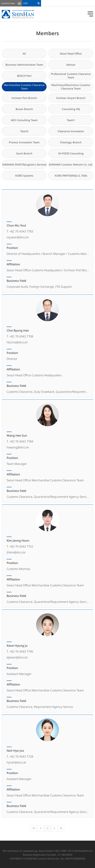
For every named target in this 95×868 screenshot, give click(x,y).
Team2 (24, 131)
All (24, 54)
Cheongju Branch (71, 142)
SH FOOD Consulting (71, 153)
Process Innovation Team (24, 142)
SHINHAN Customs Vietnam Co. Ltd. (71, 164)
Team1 (71, 120)
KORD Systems (24, 176)
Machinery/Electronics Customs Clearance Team (71, 87)
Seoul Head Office (71, 54)
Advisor (71, 65)
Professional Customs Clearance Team (71, 76)
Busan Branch (24, 109)
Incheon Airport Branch (71, 98)
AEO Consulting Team (24, 120)
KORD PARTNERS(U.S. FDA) (71, 176)
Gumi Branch (24, 153)
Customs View (8, 3)
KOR (25, 3)
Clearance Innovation (71, 131)
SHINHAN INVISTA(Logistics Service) (24, 164)
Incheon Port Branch (24, 98)
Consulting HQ (71, 109)
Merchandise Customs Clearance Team (24, 87)
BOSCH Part (24, 76)
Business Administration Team (24, 65)
